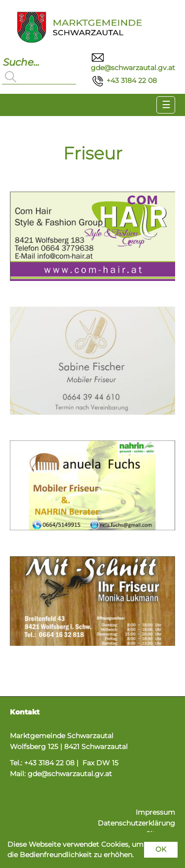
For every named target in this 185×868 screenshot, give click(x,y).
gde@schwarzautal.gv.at (70, 774)
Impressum (155, 812)
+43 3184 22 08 (124, 80)
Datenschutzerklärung (136, 823)
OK (161, 849)
